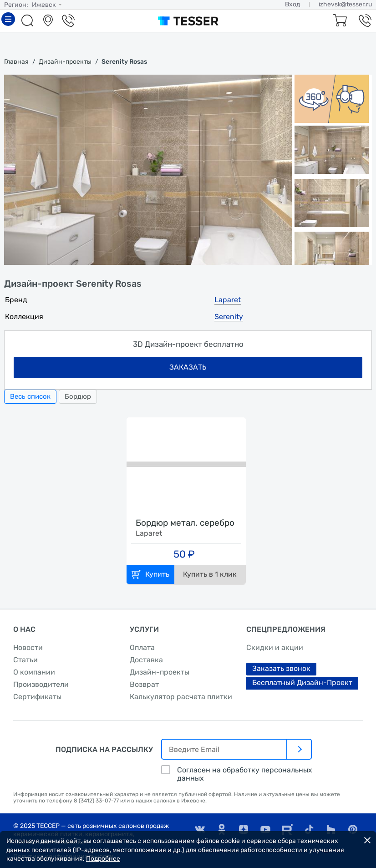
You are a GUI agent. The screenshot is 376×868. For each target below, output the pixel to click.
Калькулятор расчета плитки (181, 697)
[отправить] (300, 749)
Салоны (49, 20)
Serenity (229, 317)
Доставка (146, 660)
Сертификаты (37, 697)
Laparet (228, 300)
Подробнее (103, 859)
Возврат (144, 684)
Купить (157, 574)
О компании (34, 672)
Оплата (142, 647)
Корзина (339, 20)
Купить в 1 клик (210, 574)
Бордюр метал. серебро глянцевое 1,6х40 (185, 523)
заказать (188, 367)
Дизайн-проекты (160, 672)
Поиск (29, 20)
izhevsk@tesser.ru (345, 4)
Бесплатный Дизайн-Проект (302, 683)
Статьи (25, 660)
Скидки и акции (275, 647)
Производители (41, 684)
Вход (292, 4)
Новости (28, 647)
